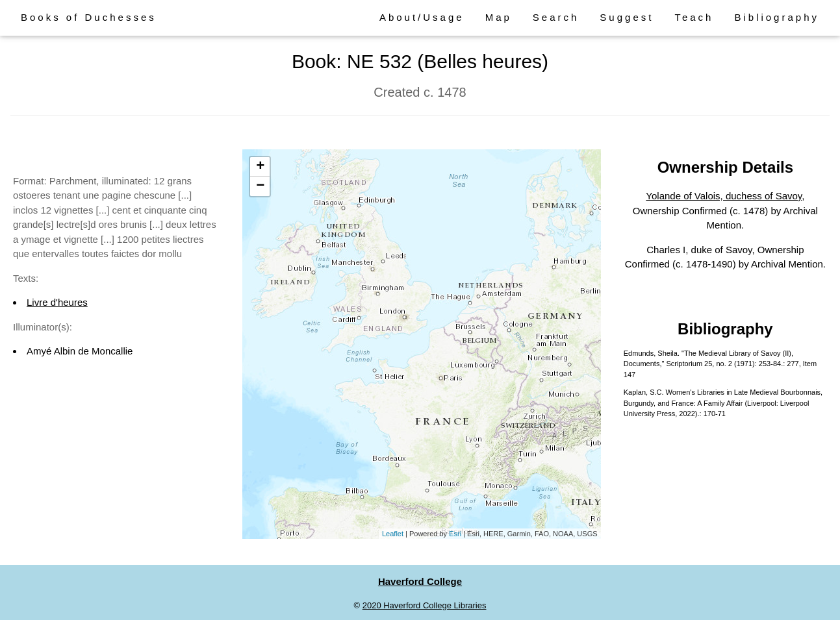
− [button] (260, 186)
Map (499, 17)
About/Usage (422, 17)
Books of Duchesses (89, 17)
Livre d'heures (57, 302)
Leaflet (393, 534)
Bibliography (777, 17)
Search (556, 17)
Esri (455, 534)
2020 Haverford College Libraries (425, 605)
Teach (694, 17)
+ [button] (260, 167)
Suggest (627, 17)
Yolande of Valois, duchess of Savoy (724, 196)
